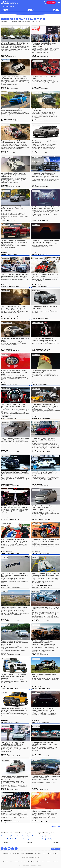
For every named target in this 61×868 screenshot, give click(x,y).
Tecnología (6, 625)
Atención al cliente (15, 853)
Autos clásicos (7, 27)
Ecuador (23, 862)
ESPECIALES (30, 10)
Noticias (12, 7)
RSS (39, 858)
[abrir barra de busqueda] (45, 3)
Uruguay (49, 862)
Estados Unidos (31, 862)
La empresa (6, 853)
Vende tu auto (51, 3)
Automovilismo (37, 61)
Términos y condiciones (27, 853)
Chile (11, 862)
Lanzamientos (37, 93)
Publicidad (56, 853)
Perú (43, 862)
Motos (12, 839)
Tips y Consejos (42, 839)
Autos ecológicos (26, 836)
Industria (35, 27)
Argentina (6, 862)
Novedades (6, 61)
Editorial (7, 7)
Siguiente (55, 826)
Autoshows (6, 726)
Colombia (17, 862)
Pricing (49, 853)
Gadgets (42, 836)
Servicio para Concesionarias (29, 858)
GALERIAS (56, 10)
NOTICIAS (5, 10)
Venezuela (55, 862)
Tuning (4, 693)
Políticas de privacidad (40, 853)
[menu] (59, 3)
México (39, 862)
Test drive (36, 591)
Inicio (3, 7)
